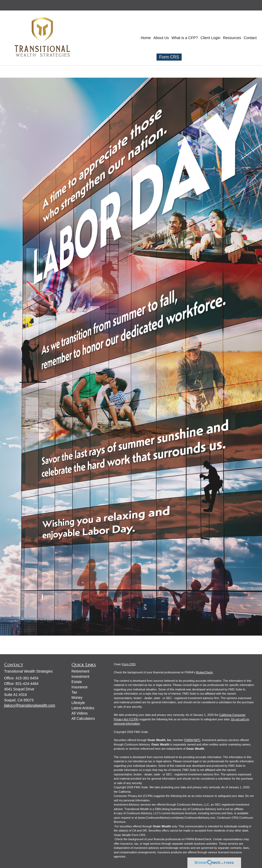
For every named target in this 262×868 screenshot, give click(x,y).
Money (77, 697)
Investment (80, 677)
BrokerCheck (204, 672)
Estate (77, 682)
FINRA (189, 740)
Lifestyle (78, 703)
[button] (161, 38)
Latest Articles (83, 708)
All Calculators (83, 718)
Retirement (80, 671)
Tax (74, 692)
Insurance (79, 687)
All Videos (80, 713)
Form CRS (169, 57)
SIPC (197, 740)
